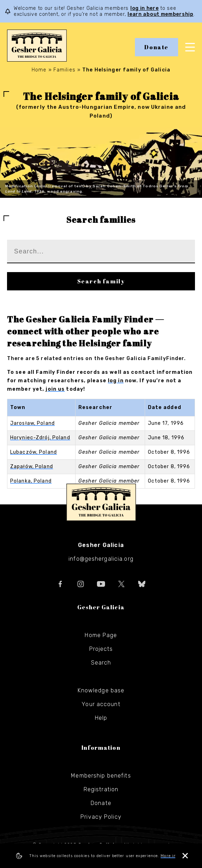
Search (101, 663)
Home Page (101, 635)
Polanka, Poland (31, 481)
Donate (157, 47)
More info (171, 856)
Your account (101, 704)
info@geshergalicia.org (101, 559)
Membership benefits (101, 776)
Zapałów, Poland (32, 467)
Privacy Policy (101, 817)
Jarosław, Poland (32, 423)
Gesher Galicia (101, 502)
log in (116, 381)
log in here (145, 8)
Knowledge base (101, 690)
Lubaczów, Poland (34, 452)
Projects (101, 649)
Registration (101, 789)
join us (55, 389)
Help (101, 718)
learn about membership (160, 14)
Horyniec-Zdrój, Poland (40, 438)
